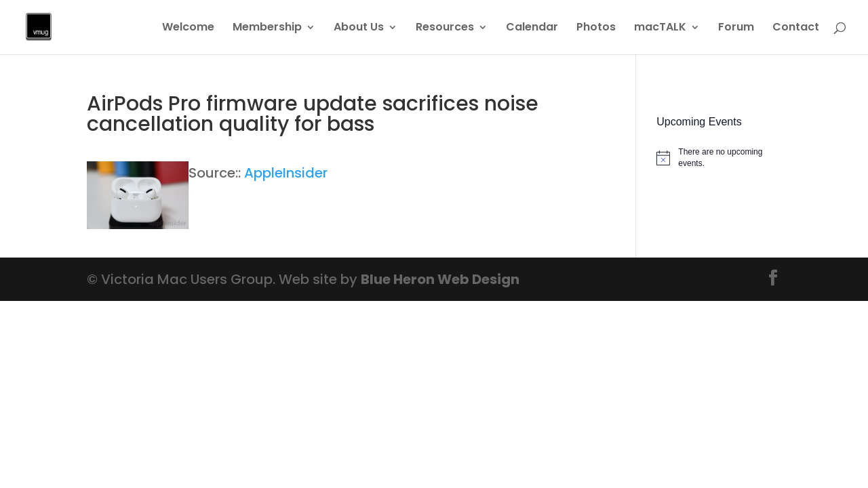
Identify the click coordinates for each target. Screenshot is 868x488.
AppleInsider (286, 173)
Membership (267, 28)
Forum (736, 28)
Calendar (532, 28)
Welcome (188, 28)
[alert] (719, 158)
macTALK (660, 28)
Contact (796, 28)
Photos (596, 28)
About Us (359, 28)
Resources (445, 28)
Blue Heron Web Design (440, 279)
